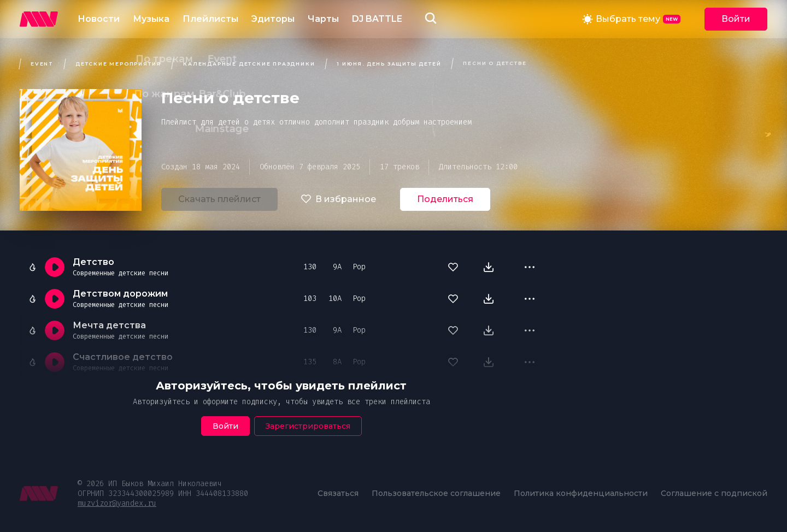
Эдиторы (273, 19)
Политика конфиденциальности (581, 493)
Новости (99, 19)
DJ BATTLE (377, 19)
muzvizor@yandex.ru (117, 503)
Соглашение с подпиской (714, 493)
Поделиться (445, 199)
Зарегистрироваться (308, 426)
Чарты (323, 19)
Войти (736, 19)
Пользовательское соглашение (436, 493)
